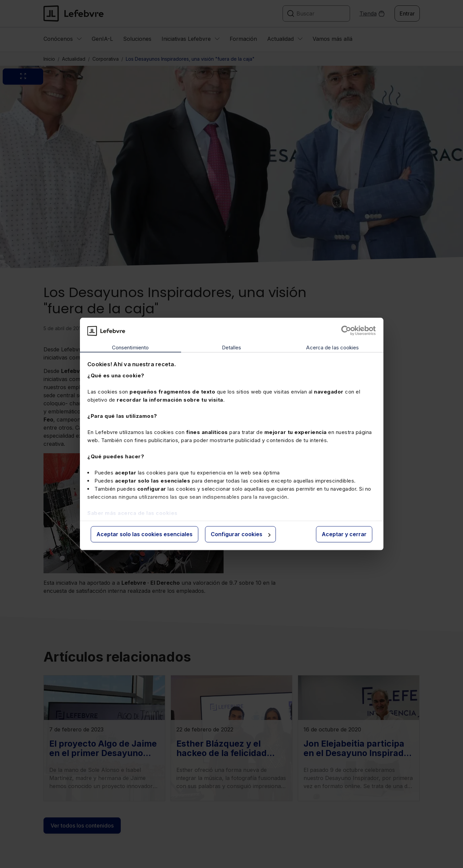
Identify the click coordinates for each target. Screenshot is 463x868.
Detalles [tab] (231, 348)
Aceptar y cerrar (344, 534)
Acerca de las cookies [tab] (332, 348)
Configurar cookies (241, 534)
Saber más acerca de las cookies (133, 513)
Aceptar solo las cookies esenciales (144, 534)
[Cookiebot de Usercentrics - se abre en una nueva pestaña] (346, 331)
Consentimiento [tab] (130, 348)
